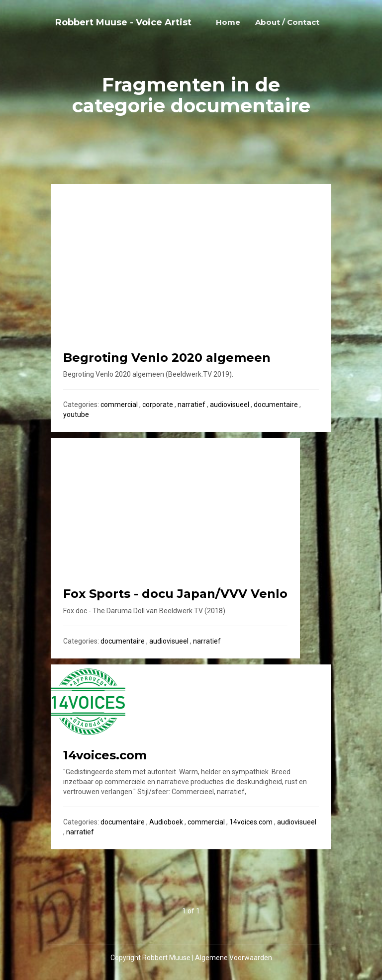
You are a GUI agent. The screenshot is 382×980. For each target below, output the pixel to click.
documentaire (276, 405)
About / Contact (287, 22)
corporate (158, 405)
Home (228, 22)
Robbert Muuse (166, 958)
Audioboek (166, 822)
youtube (76, 414)
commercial (119, 405)
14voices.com (251, 822)
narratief (191, 405)
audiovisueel (230, 405)
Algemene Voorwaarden (234, 958)
